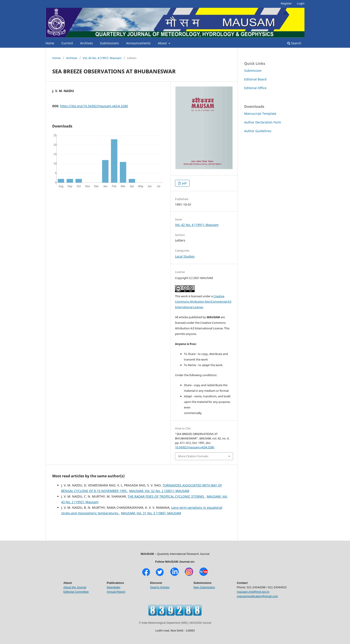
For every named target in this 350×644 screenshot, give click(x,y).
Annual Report (116, 592)
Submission (253, 71)
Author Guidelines (258, 131)
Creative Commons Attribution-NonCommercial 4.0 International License (203, 302)
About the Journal (75, 587)
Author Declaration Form (263, 122)
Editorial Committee (76, 592)
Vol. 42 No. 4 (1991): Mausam (102, 58)
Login (301, 3)
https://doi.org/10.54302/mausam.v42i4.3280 (94, 106)
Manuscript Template (260, 114)
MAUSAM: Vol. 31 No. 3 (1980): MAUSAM (151, 513)
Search (294, 43)
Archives (86, 43)
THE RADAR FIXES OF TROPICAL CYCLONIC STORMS (166, 496)
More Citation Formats (193, 456)
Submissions (109, 43)
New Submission (204, 587)
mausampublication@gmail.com (257, 596)
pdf (184, 183)
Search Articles (160, 587)
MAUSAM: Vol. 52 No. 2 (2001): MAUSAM (159, 491)
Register (286, 3)
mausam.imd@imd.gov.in (253, 592)
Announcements (138, 43)
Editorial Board (255, 79)
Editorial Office (255, 88)
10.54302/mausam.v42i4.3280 (195, 447)
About (163, 43)
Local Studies (185, 256)
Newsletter (114, 587)
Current (67, 43)
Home (50, 43)
